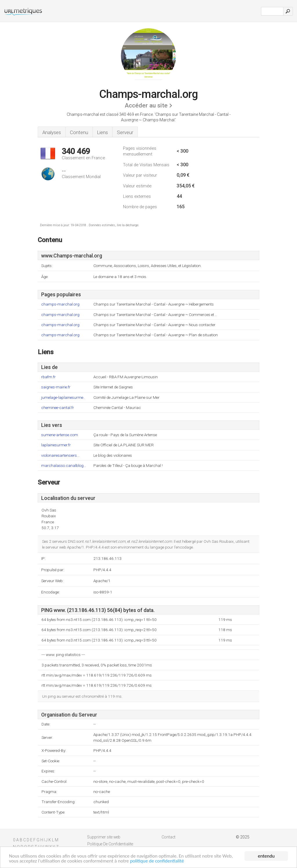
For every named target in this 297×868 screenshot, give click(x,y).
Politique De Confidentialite (110, 844)
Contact (169, 837)
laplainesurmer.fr (56, 445)
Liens (103, 132)
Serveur (125, 132)
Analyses (52, 132)
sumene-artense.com (60, 435)
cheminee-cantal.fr (58, 408)
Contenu (79, 132)
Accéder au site (146, 105)
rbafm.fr (48, 377)
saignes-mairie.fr (56, 387)
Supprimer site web (104, 837)
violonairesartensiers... (60, 455)
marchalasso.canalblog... (64, 466)
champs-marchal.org (60, 304)
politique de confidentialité (157, 861)
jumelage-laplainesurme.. (63, 398)
